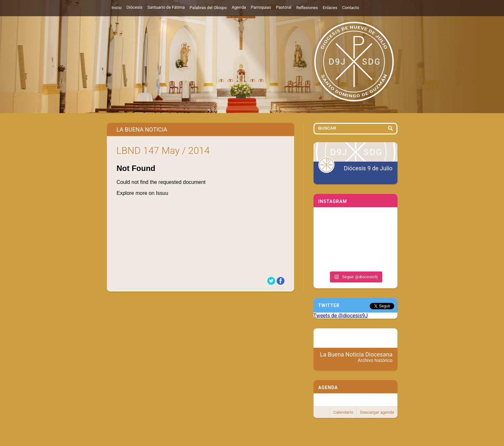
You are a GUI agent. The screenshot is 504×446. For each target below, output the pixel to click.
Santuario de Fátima (166, 7)
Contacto (351, 8)
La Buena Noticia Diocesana (356, 357)
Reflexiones (307, 8)
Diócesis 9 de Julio (368, 168)
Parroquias (261, 7)
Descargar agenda (377, 412)
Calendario (343, 412)
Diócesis (134, 7)
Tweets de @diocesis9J (341, 316)
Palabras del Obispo (208, 8)
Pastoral (284, 7)
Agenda (239, 7)
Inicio (117, 8)
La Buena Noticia (142, 129)
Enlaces (330, 8)
